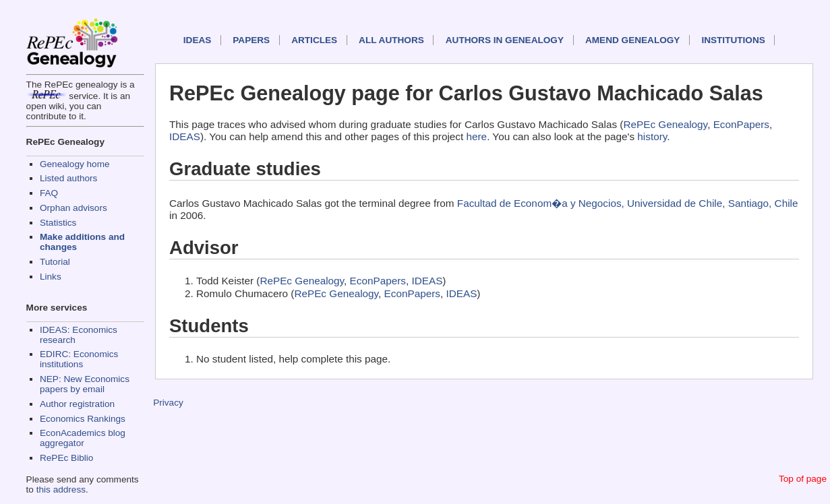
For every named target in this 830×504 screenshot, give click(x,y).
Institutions (733, 40)
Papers (251, 40)
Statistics (58, 223)
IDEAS (198, 40)
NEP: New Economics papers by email (85, 384)
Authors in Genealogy (505, 40)
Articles (314, 40)
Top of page (803, 479)
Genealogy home (75, 164)
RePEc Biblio (66, 458)
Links (51, 277)
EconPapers (741, 124)
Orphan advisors (73, 208)
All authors (391, 40)
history (652, 136)
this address (61, 490)
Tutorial (55, 262)
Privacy (168, 403)
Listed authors (68, 178)
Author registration (77, 404)
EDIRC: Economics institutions (79, 359)
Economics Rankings (83, 419)
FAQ (49, 193)
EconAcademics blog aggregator (83, 438)
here (477, 136)
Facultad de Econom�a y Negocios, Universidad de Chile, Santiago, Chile (628, 203)
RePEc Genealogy (665, 124)
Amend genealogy (632, 40)
